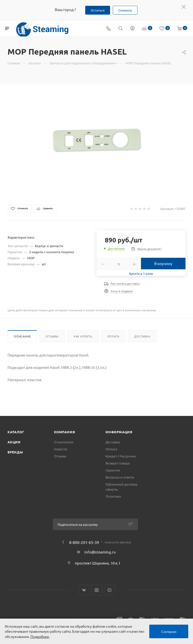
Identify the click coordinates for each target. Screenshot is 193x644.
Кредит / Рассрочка (121, 456)
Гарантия (113, 470)
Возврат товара (118, 463)
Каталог (16, 432)
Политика (113, 496)
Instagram (97, 590)
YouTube (109, 590)
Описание (22, 336)
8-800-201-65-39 (84, 542)
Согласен (169, 631)
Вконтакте (84, 590)
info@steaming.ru (100, 552)
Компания (64, 432)
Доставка (142, 336)
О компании (64, 442)
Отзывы (52, 336)
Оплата (113, 336)
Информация (119, 432)
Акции (14, 442)
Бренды (15, 452)
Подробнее (40, 636)
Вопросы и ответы (120, 477)
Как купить (83, 336)
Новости (61, 449)
